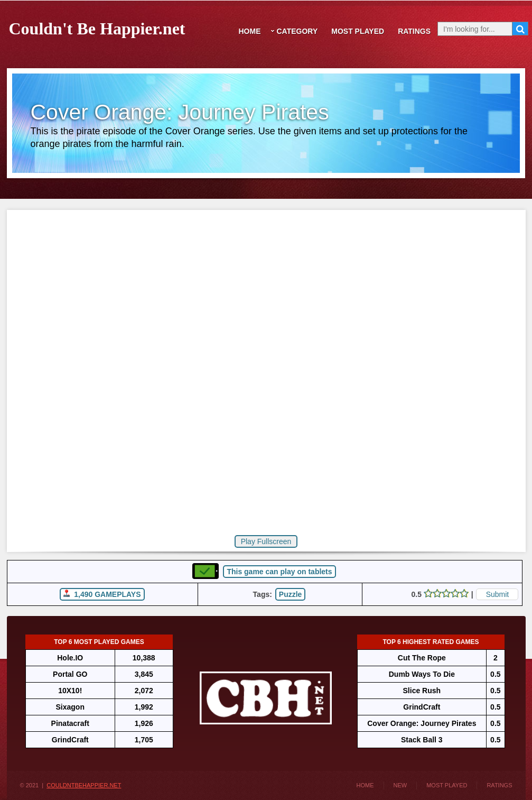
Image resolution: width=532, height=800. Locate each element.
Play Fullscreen (266, 541)
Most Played (358, 31)
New (400, 785)
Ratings (414, 31)
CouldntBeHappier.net (84, 785)
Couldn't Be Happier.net (97, 27)
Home (250, 31)
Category (297, 31)
